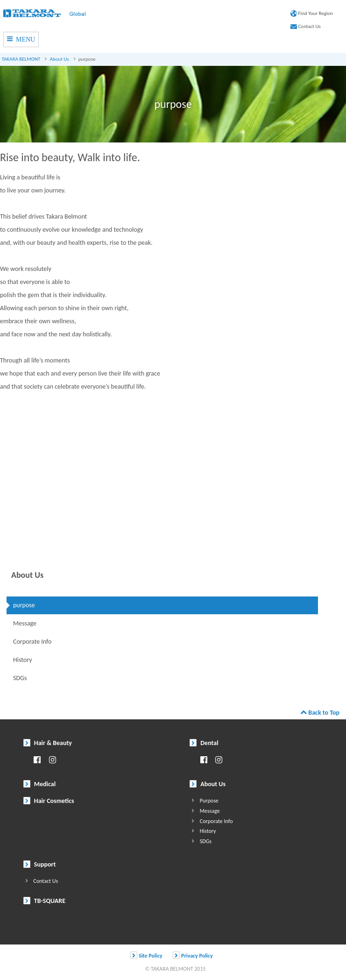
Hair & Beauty (48, 743)
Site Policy (146, 955)
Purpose (204, 800)
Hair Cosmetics (49, 801)
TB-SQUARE (44, 901)
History (22, 660)
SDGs (20, 678)
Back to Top (320, 713)
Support (40, 864)
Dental (204, 743)
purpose (24, 605)
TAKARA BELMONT (21, 59)
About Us (59, 59)
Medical (40, 784)
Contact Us (306, 26)
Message (25, 623)
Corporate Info (32, 642)
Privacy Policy (193, 955)
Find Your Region (312, 13)
